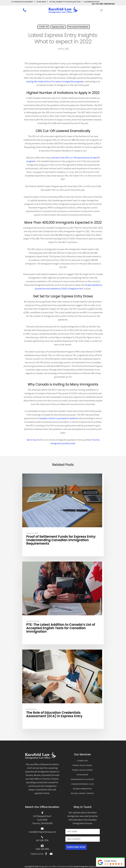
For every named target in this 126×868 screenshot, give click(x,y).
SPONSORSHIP (41, 2)
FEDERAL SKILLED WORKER (82, 770)
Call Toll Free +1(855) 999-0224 (103, 4)
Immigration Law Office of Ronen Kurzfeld (55, 866)
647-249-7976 (42, 840)
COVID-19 (43, 27)
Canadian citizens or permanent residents (58, 418)
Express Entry (58, 27)
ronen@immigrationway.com (42, 832)
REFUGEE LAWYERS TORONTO (82, 793)
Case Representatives (92, 2)
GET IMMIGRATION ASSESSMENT (22, 2)
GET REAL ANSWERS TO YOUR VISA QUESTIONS (65, 2)
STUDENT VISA (82, 761)
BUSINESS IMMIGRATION (82, 789)
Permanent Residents (78, 27)
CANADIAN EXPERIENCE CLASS (82, 784)
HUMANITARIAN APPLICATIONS (82, 779)
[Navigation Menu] (101, 10)
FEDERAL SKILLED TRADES (82, 765)
